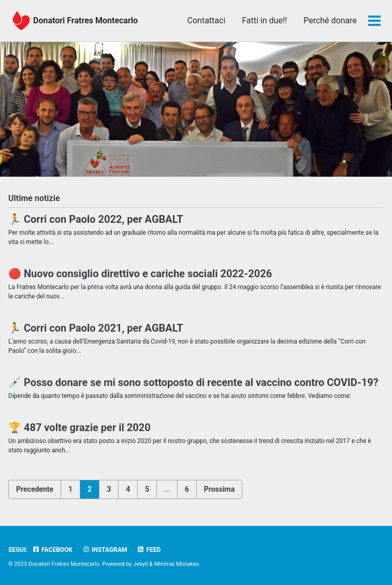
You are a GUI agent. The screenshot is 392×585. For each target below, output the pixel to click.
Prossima (220, 489)
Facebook (52, 550)
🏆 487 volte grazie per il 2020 (79, 427)
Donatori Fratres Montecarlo (85, 20)
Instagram (105, 550)
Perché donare (330, 20)
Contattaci (207, 20)
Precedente (35, 489)
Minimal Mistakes (177, 564)
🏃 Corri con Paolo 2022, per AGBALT (96, 219)
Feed (149, 550)
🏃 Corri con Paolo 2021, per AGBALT (96, 328)
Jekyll (140, 564)
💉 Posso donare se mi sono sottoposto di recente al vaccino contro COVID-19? (193, 382)
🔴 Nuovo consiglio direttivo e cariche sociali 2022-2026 (140, 274)
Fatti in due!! (264, 20)
